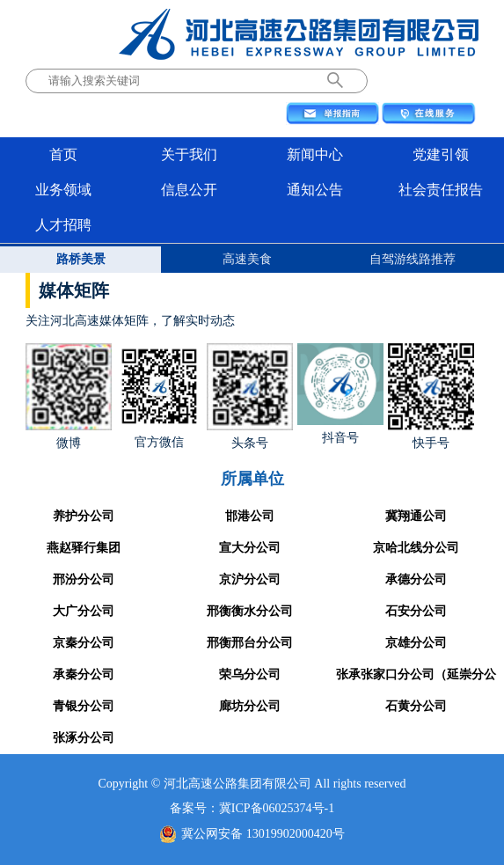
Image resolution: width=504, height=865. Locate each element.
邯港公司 (250, 516)
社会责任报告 (441, 190)
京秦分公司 (84, 643)
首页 (63, 154)
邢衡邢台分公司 (250, 643)
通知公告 (315, 190)
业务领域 (63, 190)
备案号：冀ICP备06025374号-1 (252, 808)
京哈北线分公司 (416, 548)
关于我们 (189, 154)
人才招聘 (63, 225)
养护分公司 (84, 516)
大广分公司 (84, 611)
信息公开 (189, 190)
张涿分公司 (84, 738)
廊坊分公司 (250, 706)
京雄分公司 (416, 643)
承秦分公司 (84, 674)
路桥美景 (81, 259)
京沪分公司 (250, 579)
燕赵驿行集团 (84, 548)
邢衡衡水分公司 (250, 611)
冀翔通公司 (416, 516)
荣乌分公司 (250, 674)
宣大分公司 (250, 548)
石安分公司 (416, 611)
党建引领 (441, 154)
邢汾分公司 (84, 579)
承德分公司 (416, 579)
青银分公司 (84, 706)
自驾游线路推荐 (413, 259)
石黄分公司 (416, 706)
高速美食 (247, 259)
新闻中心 (315, 154)
